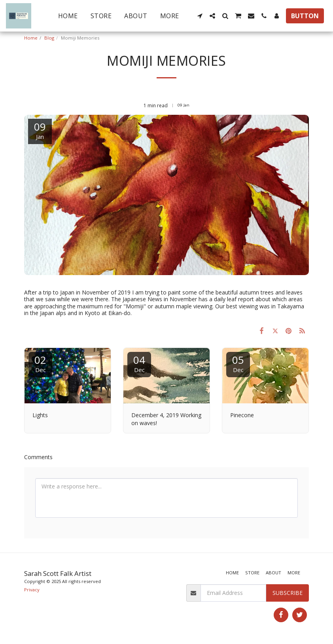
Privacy (32, 590)
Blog (49, 38)
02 (40, 363)
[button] (200, 16)
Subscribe (288, 593)
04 (139, 363)
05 (238, 363)
